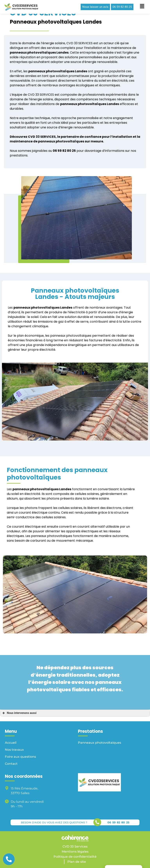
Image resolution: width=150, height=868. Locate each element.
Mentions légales (75, 852)
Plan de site (77, 862)
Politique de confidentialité (75, 857)
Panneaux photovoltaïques (100, 743)
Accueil (11, 743)
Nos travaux (14, 750)
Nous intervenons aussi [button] (19, 713)
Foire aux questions (20, 757)
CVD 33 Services (75, 846)
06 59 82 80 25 (118, 822)
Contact (11, 764)
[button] (95, 7)
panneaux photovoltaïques (33, 53)
